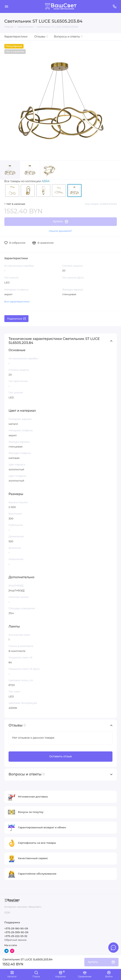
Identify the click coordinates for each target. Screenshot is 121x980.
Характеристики (16, 37)
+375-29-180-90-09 (16, 928)
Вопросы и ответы (68, 37)
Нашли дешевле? (60, 231)
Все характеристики (17, 302)
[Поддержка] (115, 6)
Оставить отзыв (60, 756)
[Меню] (6, 6)
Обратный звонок (15, 940)
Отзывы (41, 37)
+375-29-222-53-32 (16, 936)
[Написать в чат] (113, 947)
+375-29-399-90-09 (16, 932)
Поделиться (16, 319)
